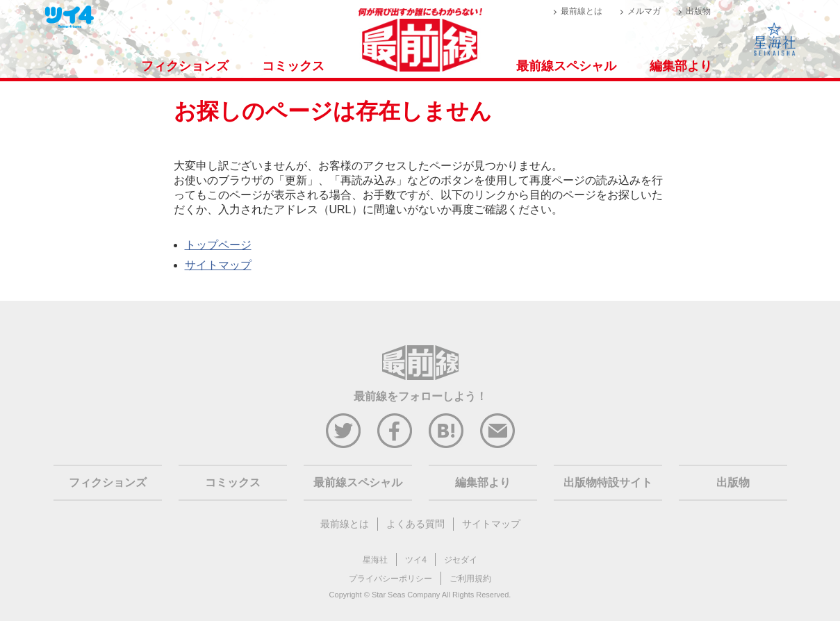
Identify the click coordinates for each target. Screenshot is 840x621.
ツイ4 (416, 560)
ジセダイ (461, 560)
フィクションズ (185, 66)
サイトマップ (218, 265)
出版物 (698, 11)
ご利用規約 (470, 579)
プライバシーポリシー (390, 579)
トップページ (218, 245)
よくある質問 (415, 524)
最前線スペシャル (566, 66)
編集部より (681, 66)
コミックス (293, 66)
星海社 (375, 560)
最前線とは (582, 11)
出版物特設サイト (608, 482)
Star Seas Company (406, 595)
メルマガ (644, 11)
